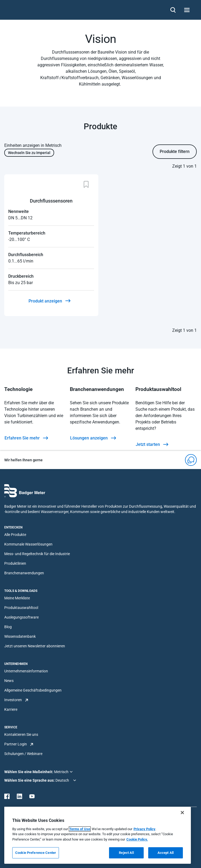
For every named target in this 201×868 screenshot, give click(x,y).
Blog (8, 627)
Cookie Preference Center (36, 853)
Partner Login (16, 744)
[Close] (182, 813)
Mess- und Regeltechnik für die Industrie (37, 554)
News (9, 681)
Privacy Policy (144, 829)
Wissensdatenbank (20, 636)
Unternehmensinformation (26, 671)
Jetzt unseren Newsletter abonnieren (35, 646)
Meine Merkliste (17, 598)
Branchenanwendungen (24, 573)
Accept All (166, 853)
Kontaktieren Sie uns (21, 734)
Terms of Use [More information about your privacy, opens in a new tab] (80, 829)
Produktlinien (15, 563)
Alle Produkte (15, 535)
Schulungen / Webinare (23, 754)
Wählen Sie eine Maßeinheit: (29, 772)
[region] (98, 835)
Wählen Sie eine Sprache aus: (30, 780)
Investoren (13, 700)
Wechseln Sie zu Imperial (29, 153)
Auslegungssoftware (21, 617)
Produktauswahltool (21, 608)
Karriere (11, 709)
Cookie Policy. (137, 839)
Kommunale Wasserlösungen (28, 544)
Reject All (126, 853)
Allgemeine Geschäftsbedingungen (33, 690)
